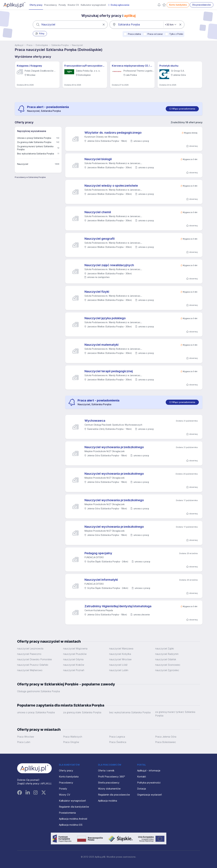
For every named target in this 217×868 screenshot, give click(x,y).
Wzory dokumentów (109, 789)
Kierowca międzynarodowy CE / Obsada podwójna (132, 66)
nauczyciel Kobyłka (120, 654)
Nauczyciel (77, 45)
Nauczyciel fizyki (97, 292)
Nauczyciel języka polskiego (105, 318)
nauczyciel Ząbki (165, 649)
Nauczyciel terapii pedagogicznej (109, 371)
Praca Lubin (24, 742)
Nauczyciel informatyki (101, 580)
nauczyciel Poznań (74, 670)
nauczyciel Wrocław (120, 659)
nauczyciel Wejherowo (30, 670)
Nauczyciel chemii (98, 212)
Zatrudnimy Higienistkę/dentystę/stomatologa (118, 606)
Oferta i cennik (106, 771)
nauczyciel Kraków (74, 665)
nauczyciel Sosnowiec (168, 665)
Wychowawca (95, 421)
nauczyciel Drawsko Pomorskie (35, 659)
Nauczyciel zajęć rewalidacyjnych (109, 265)
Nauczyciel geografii (100, 239)
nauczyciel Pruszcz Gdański (33, 665)
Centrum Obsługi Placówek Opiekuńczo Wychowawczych (113, 425)
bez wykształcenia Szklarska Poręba (130, 712)
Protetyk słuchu (169, 66)
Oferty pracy (36, 5)
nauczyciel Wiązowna (75, 649)
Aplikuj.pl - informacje (149, 771)
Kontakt (142, 777)
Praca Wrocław (26, 737)
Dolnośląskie (42, 45)
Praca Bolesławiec (166, 742)
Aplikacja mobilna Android (73, 819)
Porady (62, 5)
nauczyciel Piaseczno (29, 654)
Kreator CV (73, 5)
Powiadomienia (67, 813)
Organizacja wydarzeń (149, 795)
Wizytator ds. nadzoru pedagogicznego (113, 133)
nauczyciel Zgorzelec (167, 670)
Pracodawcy (51, 5)
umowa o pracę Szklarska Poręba (36, 712)
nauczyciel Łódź (118, 665)
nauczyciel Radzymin (167, 654)
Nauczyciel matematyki (102, 345)
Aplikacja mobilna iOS (71, 825)
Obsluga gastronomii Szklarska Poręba (38, 691)
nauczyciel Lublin (119, 670)
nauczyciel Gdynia (73, 659)
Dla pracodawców (202, 5)
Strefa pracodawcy (109, 783)
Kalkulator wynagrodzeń (93, 5)
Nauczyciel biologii (98, 159)
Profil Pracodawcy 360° (112, 777)
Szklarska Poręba (60, 45)
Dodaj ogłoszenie (119, 5)
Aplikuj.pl (19, 45)
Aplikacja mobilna (108, 801)
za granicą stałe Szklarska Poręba (82, 712)
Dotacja (142, 789)
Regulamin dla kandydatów (74, 807)
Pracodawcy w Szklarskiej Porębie (30, 177)
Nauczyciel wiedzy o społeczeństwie (111, 186)
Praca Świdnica (118, 742)
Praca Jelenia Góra (166, 737)
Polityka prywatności (149, 783)
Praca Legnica (117, 737)
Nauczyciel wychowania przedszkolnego (114, 447)
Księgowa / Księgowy (29, 66)
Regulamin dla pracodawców (114, 795)
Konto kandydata (178, 5)
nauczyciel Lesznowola (30, 649)
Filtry (40, 34)
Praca (29, 45)
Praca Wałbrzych (73, 737)
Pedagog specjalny (98, 553)
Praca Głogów (71, 742)
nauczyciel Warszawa (121, 649)
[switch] (182, 109)
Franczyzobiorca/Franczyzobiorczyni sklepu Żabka (85, 66)
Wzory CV (65, 795)
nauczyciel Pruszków (75, 654)
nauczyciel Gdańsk (166, 659)
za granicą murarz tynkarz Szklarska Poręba (175, 714)
